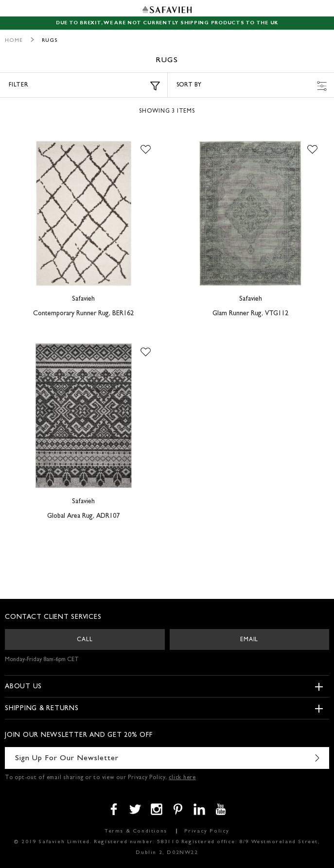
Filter (84, 86)
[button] (146, 150)
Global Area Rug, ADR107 (83, 516)
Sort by (252, 86)
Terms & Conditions (136, 831)
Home (14, 41)
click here (182, 778)
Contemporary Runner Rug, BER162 (83, 314)
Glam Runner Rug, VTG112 (250, 314)
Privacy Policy (207, 831)
